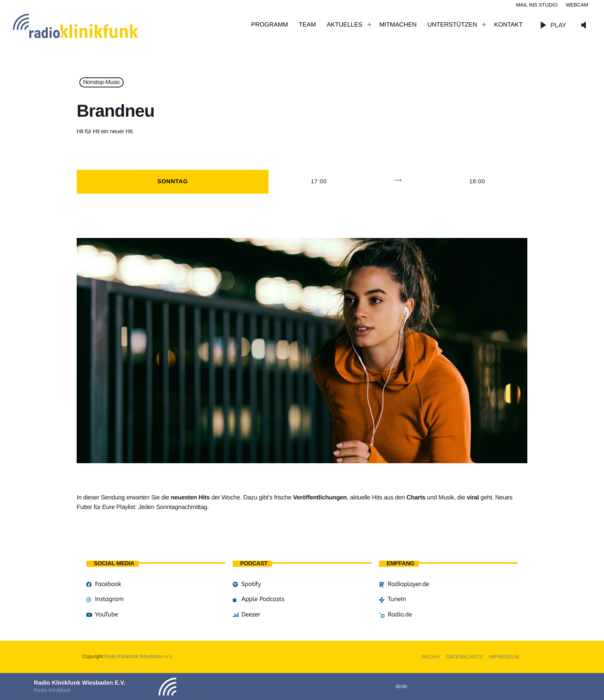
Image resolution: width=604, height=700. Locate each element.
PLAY (551, 25)
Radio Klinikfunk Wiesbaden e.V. (138, 656)
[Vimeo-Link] (92, 25)
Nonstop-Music (102, 83)
